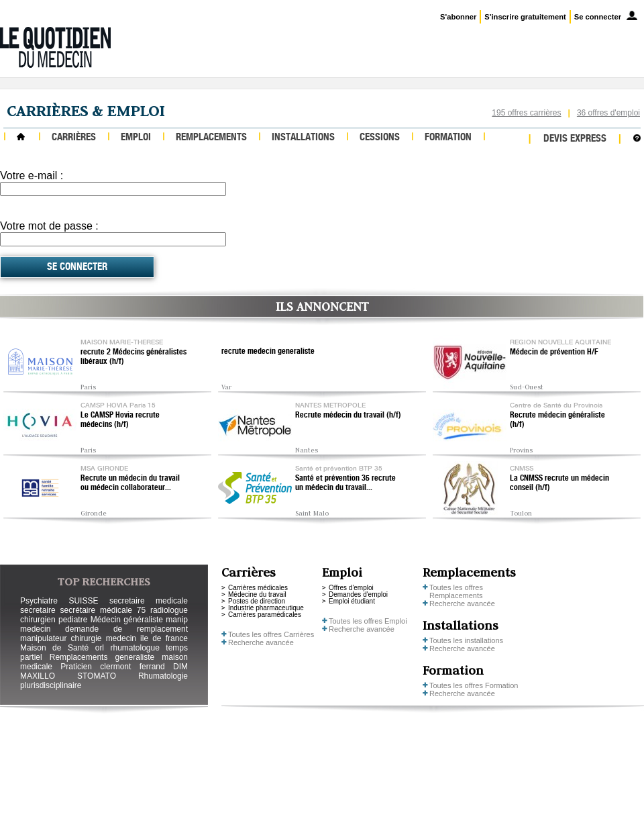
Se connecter (598, 17)
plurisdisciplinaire (51, 685)
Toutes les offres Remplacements (456, 591)
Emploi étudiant (352, 601)
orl (100, 648)
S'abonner (458, 17)
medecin (35, 629)
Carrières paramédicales (265, 615)
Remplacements (211, 138)
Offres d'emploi (351, 588)
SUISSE (83, 601)
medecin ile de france (147, 638)
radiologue (169, 610)
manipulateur (43, 638)
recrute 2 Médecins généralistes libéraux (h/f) (133, 357)
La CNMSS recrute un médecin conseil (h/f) (559, 483)
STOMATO (97, 676)
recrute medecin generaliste (268, 352)
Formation (448, 138)
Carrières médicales (258, 588)
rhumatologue (135, 648)
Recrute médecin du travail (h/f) (348, 416)
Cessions (380, 138)
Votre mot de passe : (49, 226)
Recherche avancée (261, 642)
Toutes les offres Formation (474, 685)
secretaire (38, 610)
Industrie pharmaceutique (266, 608)
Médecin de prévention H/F (554, 352)
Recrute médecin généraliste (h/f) (557, 420)
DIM (180, 667)
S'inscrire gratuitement (525, 17)
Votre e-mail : (32, 176)
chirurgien (38, 620)
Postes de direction (257, 601)
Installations (303, 138)
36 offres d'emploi (608, 113)
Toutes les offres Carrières (271, 634)
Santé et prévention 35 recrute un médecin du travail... (345, 483)
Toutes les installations (466, 640)
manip (177, 620)
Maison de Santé (54, 648)
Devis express (575, 139)
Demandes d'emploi (358, 594)
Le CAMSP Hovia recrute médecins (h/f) (120, 420)
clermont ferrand (132, 667)
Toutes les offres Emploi (368, 621)
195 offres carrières (526, 113)
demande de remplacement (126, 629)
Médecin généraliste (127, 620)
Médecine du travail (257, 594)
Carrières (74, 138)
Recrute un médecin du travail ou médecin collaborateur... (130, 483)
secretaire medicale (149, 601)
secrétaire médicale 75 (103, 610)
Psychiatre (39, 601)
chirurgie (86, 638)
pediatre (73, 620)
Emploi (136, 138)
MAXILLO (38, 676)
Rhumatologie (163, 676)
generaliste (135, 657)
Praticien (76, 667)
